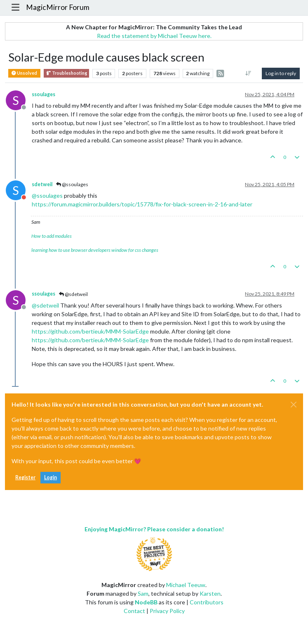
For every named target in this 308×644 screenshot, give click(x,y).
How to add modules (52, 236)
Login (51, 477)
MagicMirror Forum (58, 7)
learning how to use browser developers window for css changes (95, 250)
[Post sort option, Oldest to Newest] (248, 73)
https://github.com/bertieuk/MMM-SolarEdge (90, 331)
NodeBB (146, 602)
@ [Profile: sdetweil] (45, 305)
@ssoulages (72, 184)
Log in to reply (281, 73)
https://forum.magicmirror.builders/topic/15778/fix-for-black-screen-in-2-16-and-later (142, 204)
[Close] (294, 405)
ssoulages (43, 94)
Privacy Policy (167, 611)
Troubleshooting (66, 73)
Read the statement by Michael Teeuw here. (154, 36)
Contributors (207, 602)
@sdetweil (73, 294)
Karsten (210, 593)
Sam (143, 593)
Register (25, 477)
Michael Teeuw (186, 585)
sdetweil (42, 184)
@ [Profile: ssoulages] (47, 195)
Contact (134, 611)
